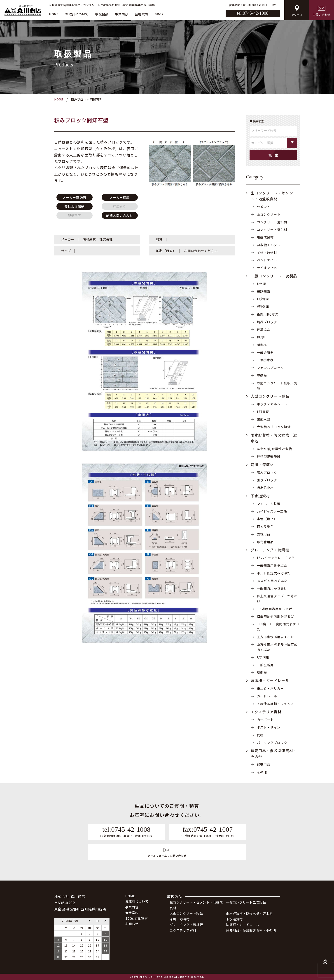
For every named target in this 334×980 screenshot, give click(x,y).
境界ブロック (267, 322)
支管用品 (264, 534)
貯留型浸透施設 (269, 456)
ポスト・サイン (269, 727)
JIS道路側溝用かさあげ (275, 609)
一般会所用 (265, 665)
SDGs (159, 14)
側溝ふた (264, 329)
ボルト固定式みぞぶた (274, 573)
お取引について (77, 14)
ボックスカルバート (272, 404)
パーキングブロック (272, 743)
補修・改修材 (267, 253)
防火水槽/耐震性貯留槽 (275, 449)
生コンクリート (269, 214)
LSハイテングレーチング (276, 558)
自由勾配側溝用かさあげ (276, 616)
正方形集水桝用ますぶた (276, 637)
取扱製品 (102, 14)
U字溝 (262, 284)
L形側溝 (263, 299)
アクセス (297, 11)
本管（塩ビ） (267, 519)
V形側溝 (263, 307)
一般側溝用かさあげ (272, 588)
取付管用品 (265, 542)
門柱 (260, 735)
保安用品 (264, 764)
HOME (54, 14)
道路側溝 (264, 291)
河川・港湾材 (262, 465)
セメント (264, 207)
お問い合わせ (322, 11)
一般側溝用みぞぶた (272, 565)
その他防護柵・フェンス (276, 704)
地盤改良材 (265, 237)
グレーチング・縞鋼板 (270, 550)
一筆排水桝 (265, 360)
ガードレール (267, 696)
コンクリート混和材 (272, 222)
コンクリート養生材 (272, 229)
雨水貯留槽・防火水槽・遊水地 (249, 913)
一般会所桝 (265, 352)
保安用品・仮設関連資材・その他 (251, 930)
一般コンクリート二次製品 (274, 276)
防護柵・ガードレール (270, 680)
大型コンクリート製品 (270, 396)
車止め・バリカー (271, 688)
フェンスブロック (271, 368)
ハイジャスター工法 (272, 511)
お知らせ (132, 924)
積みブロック (267, 472)
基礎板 (262, 375)
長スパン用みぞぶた (272, 581)
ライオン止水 (267, 268)
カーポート (265, 720)
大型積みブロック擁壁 (274, 427)
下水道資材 (260, 496)
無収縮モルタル (269, 245)
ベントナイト (267, 260)
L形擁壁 (263, 412)
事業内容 (122, 14)
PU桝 (261, 337)
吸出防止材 (265, 488)
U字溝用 (263, 657)
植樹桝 (262, 345)
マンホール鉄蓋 (269, 504)
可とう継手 (265, 527)
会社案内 (141, 14)
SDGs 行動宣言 (137, 918)
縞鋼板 (262, 672)
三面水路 (264, 419)
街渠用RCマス (268, 314)
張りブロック (267, 480)
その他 (262, 772)
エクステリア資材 (266, 712)
